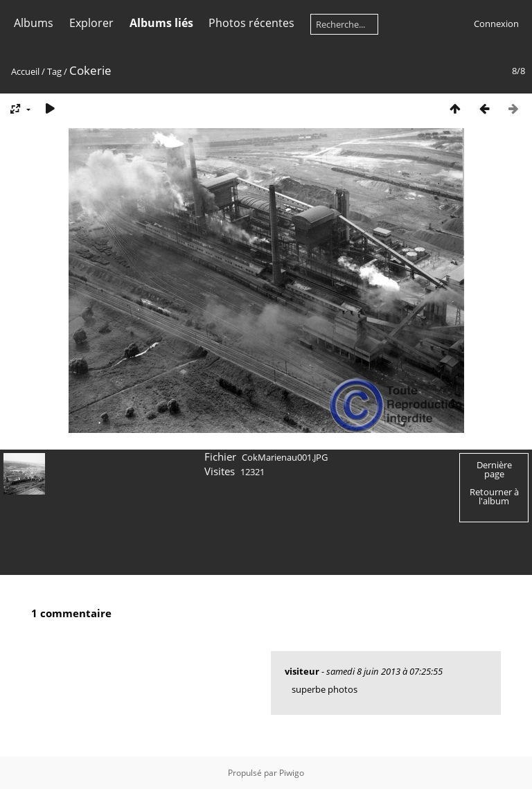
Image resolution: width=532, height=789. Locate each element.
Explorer (91, 23)
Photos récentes (251, 23)
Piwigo (292, 773)
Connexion (496, 24)
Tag (54, 71)
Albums (34, 23)
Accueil (25, 71)
